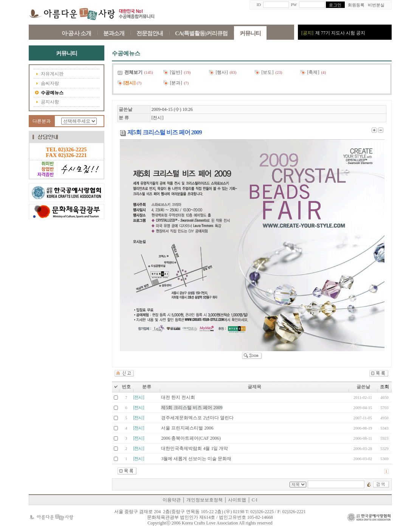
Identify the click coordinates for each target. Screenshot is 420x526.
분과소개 (114, 33)
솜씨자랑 (47, 84)
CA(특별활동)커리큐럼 (201, 33)
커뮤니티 (250, 33)
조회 (384, 387)
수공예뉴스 (49, 93)
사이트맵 (237, 500)
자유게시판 (49, 74)
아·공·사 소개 (76, 33)
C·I (255, 500)
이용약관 (172, 500)
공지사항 (47, 102)
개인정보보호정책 (205, 500)
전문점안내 (150, 33)
